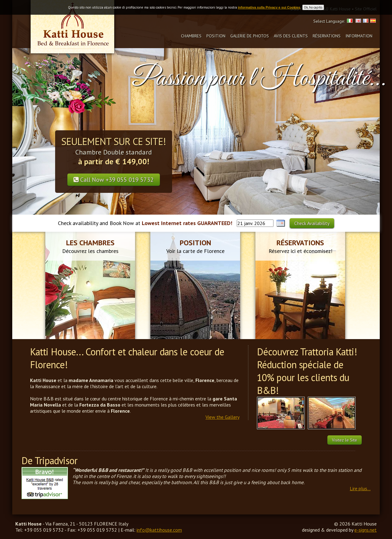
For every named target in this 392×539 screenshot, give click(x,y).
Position (216, 36)
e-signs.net (366, 530)
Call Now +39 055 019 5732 (114, 180)
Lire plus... (360, 488)
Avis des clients (291, 36)
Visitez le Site (345, 440)
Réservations (327, 36)
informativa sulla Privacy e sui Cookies (269, 7)
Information (359, 36)
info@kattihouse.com (159, 530)
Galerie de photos (250, 36)
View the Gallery (222, 417)
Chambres (191, 36)
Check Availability (312, 223)
